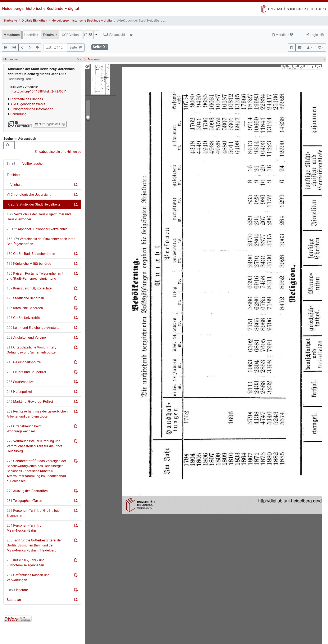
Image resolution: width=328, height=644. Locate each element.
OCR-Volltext (71, 35)
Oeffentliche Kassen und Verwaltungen (28, 578)
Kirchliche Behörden (25, 308)
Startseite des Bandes (27, 99)
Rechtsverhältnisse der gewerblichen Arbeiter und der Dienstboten (37, 414)
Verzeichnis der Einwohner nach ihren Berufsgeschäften (41, 241)
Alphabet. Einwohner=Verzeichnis (37, 229)
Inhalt (11, 164)
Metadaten (12, 35)
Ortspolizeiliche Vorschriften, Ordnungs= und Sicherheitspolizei (32, 350)
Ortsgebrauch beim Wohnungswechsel (24, 429)
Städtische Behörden (25, 298)
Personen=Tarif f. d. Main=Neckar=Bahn (24, 528)
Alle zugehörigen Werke (28, 104)
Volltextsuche (32, 164)
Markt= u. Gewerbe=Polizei (30, 402)
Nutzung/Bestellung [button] (50, 124)
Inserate (17, 590)
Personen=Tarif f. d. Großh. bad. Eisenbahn (34, 513)
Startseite (10, 21)
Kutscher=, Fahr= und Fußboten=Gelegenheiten (26, 563)
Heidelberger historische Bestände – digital (40, 8)
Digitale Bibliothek (34, 21)
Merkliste (282, 35)
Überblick (31, 35)
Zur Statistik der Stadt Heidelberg (33, 204)
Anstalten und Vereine (26, 337)
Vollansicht (114, 35)
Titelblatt (13, 175)
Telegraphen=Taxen (24, 501)
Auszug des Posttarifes (27, 491)
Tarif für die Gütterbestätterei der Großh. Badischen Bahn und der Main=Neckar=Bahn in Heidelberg (34, 545)
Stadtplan (14, 600)
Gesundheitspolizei (24, 362)
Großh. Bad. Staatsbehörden (31, 254)
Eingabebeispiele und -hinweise (58, 152)
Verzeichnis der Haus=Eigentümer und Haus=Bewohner (39, 217)
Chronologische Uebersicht (29, 195)
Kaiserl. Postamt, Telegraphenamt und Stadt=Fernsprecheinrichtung (35, 276)
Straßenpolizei (20, 382)
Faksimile (50, 35)
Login (312, 35)
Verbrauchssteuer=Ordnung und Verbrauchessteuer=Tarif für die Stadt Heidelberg (35, 446)
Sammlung (19, 114)
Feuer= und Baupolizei (26, 372)
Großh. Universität (23, 318)
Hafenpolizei (19, 392)
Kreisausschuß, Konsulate (29, 288)
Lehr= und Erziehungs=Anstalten (34, 328)
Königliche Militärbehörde (29, 264)
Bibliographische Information (32, 109)
